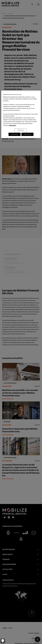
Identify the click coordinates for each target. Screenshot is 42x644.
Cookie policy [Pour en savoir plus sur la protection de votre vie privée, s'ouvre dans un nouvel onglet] (12, 125)
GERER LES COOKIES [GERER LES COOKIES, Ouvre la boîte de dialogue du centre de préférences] (21, 130)
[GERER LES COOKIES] (3, 641)
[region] (21, 114)
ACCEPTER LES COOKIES (27, 134)
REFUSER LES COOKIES (15, 134)
